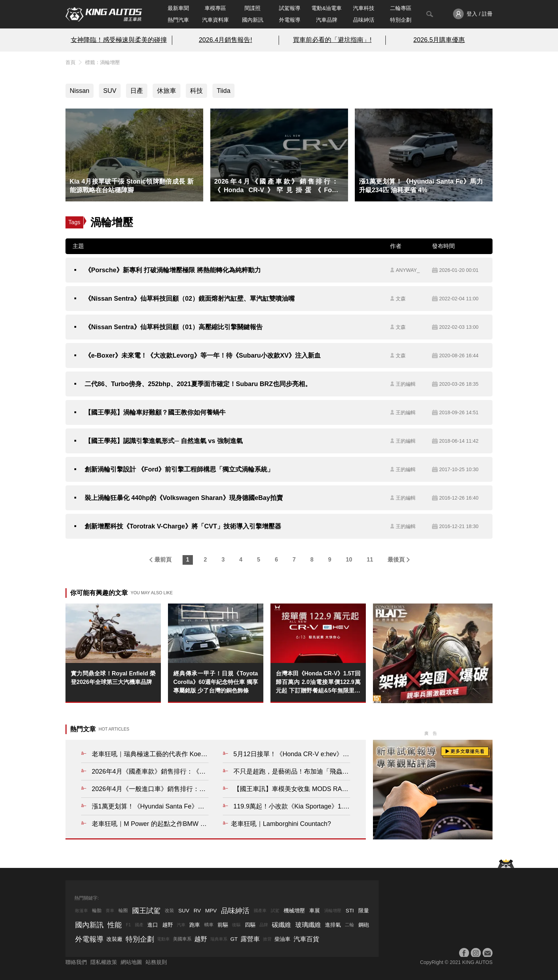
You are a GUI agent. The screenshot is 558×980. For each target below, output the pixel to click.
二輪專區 (401, 8)
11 (370, 560)
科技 (196, 91)
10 (349, 560)
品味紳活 (364, 20)
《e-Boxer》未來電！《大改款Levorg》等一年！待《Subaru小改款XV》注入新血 (203, 355)
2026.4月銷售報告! (226, 40)
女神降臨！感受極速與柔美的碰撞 (119, 40)
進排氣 (333, 925)
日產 (137, 91)
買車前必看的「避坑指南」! (332, 40)
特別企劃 (401, 20)
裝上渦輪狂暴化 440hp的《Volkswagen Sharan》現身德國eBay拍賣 (184, 498)
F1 (128, 925)
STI (350, 910)
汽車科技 (364, 8)
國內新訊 (253, 20)
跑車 (195, 925)
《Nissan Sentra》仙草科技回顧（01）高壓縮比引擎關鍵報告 (174, 327)
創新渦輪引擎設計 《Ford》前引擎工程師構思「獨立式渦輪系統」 (179, 469)
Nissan (80, 91)
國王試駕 (146, 911)
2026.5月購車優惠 (439, 40)
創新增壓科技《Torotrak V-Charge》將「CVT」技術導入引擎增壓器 (183, 526)
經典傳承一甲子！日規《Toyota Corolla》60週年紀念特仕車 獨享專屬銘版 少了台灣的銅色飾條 (216, 682)
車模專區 (215, 8)
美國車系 (182, 939)
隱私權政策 (104, 962)
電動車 (163, 939)
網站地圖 (131, 962)
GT (234, 939)
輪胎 (97, 910)
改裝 (169, 910)
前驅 (223, 925)
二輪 (349, 925)
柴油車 (282, 939)
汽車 (181, 925)
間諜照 (252, 8)
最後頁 (396, 560)
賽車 (110, 911)
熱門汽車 (178, 20)
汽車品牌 (327, 20)
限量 (364, 910)
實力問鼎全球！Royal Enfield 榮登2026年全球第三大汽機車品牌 (113, 678)
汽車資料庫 (215, 20)
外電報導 (290, 20)
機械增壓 (294, 910)
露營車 (250, 939)
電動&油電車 (327, 8)
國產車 (260, 911)
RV (197, 910)
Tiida (223, 91)
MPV (211, 910)
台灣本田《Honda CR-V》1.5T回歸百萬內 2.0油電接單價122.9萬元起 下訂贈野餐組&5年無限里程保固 (318, 683)
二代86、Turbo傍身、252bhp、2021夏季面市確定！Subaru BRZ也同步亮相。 (198, 384)
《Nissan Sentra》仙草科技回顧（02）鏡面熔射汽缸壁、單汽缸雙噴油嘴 (190, 299)
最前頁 (163, 560)
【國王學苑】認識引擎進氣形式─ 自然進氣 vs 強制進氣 (164, 441)
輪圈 (123, 910)
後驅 (236, 925)
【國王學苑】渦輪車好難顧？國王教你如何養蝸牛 (155, 412)
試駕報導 (290, 8)
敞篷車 (81, 911)
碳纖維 (281, 925)
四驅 (250, 925)
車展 (315, 910)
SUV (110, 91)
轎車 (209, 925)
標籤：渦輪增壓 (102, 62)
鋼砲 (364, 925)
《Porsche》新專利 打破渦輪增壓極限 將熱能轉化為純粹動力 (173, 270)
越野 (168, 925)
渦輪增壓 (333, 911)
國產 (139, 925)
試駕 (275, 911)
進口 (153, 925)
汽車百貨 (306, 939)
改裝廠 (114, 939)
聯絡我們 (76, 962)
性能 (115, 925)
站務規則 (156, 962)
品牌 (264, 925)
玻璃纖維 (308, 925)
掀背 (267, 939)
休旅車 (167, 91)
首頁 (70, 62)
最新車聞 (178, 8)
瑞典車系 (219, 939)
